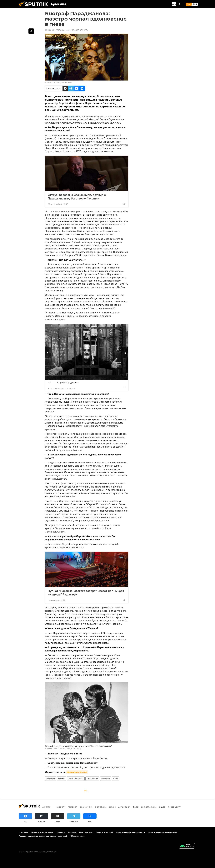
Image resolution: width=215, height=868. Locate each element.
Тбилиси (61, 779)
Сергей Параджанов (76, 779)
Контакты (61, 832)
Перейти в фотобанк (74, 748)
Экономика (86, 807)
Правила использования (42, 832)
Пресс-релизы (86, 832)
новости (60, 807)
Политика (100, 807)
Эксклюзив (50, 779)
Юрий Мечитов (92, 779)
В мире (112, 807)
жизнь (116, 779)
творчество (106, 779)
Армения (72, 807)
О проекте (23, 832)
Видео (162, 807)
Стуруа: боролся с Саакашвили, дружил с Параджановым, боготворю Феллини (77, 197)
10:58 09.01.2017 (52, 30)
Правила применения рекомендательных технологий (43, 836)
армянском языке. (77, 772)
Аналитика (124, 807)
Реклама (72, 832)
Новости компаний (104, 832)
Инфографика (149, 807)
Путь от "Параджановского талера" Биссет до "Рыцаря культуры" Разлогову (86, 593)
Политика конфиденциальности (130, 832)
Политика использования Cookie (163, 832)
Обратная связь (77, 836)
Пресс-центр (174, 807)
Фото (136, 807)
